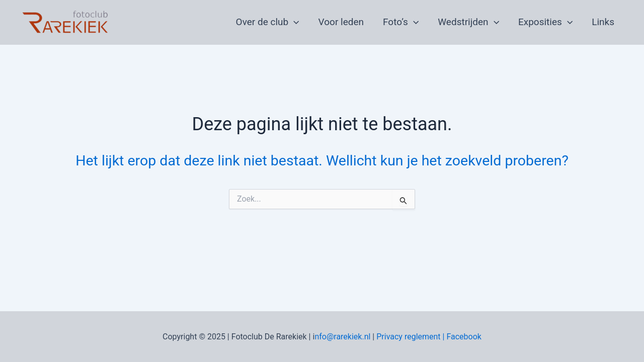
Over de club (268, 22)
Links (603, 22)
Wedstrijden (468, 22)
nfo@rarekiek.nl (342, 337)
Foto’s (401, 22)
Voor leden (341, 22)
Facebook (464, 337)
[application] (294, 22)
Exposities (545, 22)
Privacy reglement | (411, 337)
